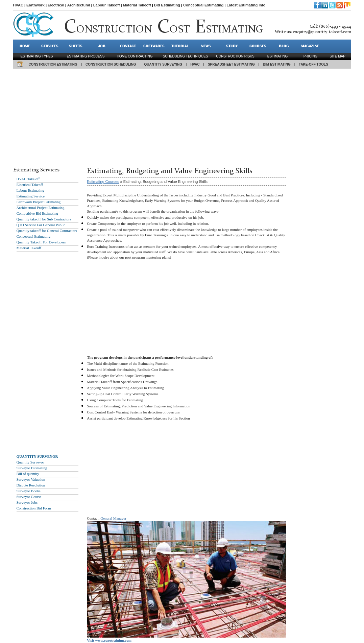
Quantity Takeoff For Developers (41, 242)
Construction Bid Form (34, 508)
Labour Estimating (30, 190)
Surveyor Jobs (27, 502)
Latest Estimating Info (246, 5)
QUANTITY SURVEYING (163, 64)
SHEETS (76, 46)
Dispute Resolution (31, 485)
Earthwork (35, 5)
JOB (102, 46)
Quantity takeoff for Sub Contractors (44, 219)
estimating (277, 56)
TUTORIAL (180, 46)
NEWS (206, 46)
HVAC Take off (28, 179)
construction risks (235, 56)
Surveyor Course (29, 497)
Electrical (56, 5)
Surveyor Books (29, 491)
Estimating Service (31, 196)
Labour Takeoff (107, 5)
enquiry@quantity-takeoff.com (322, 32)
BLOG (284, 46)
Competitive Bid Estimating (37, 213)
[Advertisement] (182, 116)
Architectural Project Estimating (41, 208)
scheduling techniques (186, 56)
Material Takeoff (137, 5)
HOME (25, 46)
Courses (258, 46)
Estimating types (37, 56)
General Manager (113, 518)
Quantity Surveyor (30, 462)
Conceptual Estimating (203, 5)
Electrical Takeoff (30, 185)
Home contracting (135, 56)
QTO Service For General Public (41, 225)
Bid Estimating (167, 5)
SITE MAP (337, 56)
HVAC (18, 5)
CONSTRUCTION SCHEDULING (111, 64)
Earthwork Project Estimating (39, 202)
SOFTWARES (154, 46)
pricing (311, 56)
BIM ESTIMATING (277, 64)
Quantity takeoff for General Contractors (47, 231)
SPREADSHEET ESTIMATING (231, 64)
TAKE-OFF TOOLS (313, 64)
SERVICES (50, 46)
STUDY (232, 46)
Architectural (79, 5)
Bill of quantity (28, 474)
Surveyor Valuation (31, 479)
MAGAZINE (310, 46)
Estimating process (86, 56)
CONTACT (128, 46)
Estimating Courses (103, 182)
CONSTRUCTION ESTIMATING (53, 64)
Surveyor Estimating (32, 468)
